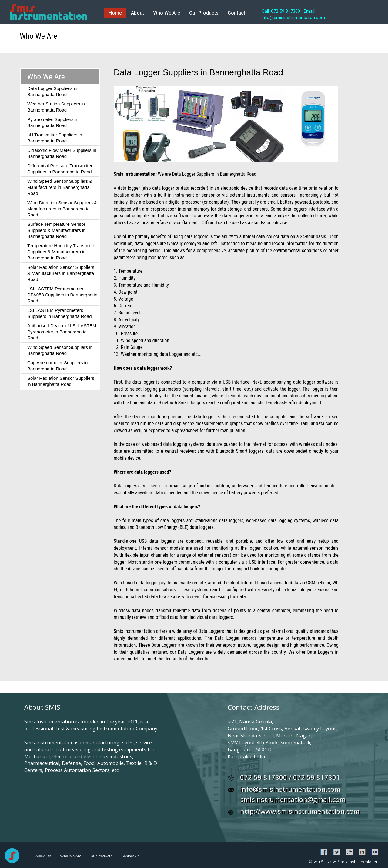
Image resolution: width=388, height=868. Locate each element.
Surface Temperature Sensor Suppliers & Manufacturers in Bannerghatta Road (57, 230)
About (137, 13)
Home (115, 13)
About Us (44, 856)
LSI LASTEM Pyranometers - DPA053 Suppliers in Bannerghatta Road (62, 295)
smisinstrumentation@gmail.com (293, 799)
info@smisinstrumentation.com (290, 789)
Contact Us (130, 856)
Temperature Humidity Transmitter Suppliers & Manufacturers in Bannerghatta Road (62, 252)
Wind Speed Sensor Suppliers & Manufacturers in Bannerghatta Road (60, 187)
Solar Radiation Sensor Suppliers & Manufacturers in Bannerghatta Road (61, 273)
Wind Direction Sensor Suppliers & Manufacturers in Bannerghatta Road (62, 209)
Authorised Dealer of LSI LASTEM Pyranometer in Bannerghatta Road (62, 332)
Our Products (204, 13)
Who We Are (167, 13)
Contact (236, 13)
